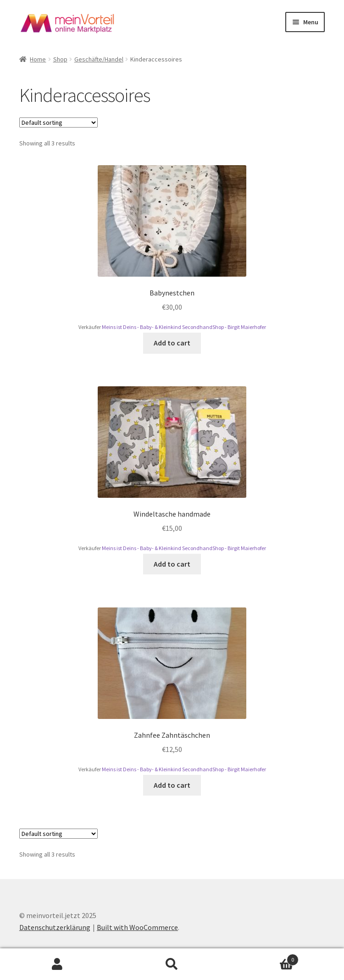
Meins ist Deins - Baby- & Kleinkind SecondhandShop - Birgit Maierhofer (184, 327)
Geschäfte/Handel (99, 59)
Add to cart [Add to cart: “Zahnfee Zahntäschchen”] (172, 785)
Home (38, 59)
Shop (60, 59)
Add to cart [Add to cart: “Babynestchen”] (172, 343)
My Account (57, 964)
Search (172, 964)
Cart (264, 958)
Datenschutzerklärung (55, 927)
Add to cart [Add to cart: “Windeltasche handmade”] (172, 564)
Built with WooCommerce (137, 927)
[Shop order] (58, 122)
